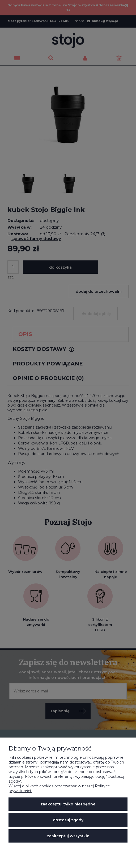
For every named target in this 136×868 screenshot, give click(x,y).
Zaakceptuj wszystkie (68, 836)
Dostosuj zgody (68, 820)
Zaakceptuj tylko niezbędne (68, 804)
